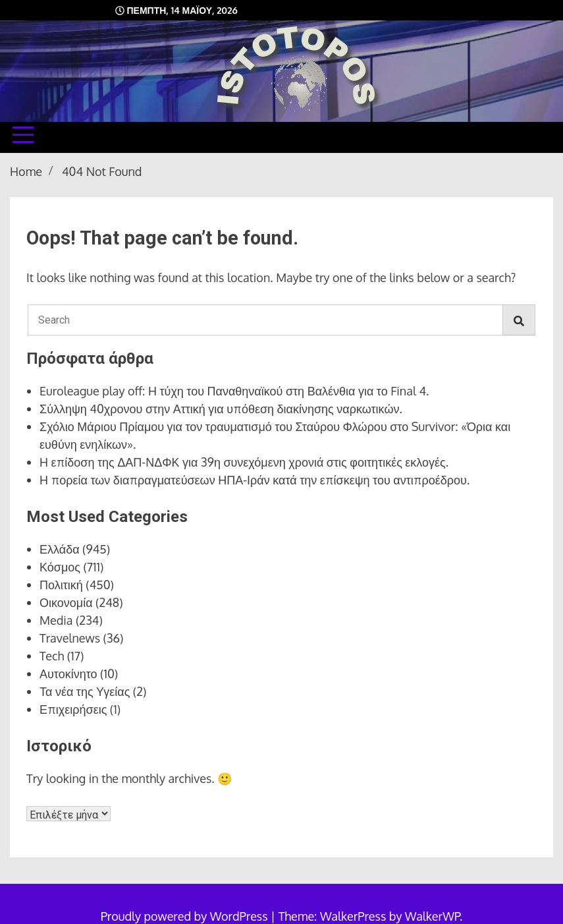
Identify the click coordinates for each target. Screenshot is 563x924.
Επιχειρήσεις (73, 709)
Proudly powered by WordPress (186, 916)
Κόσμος (60, 567)
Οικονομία (66, 602)
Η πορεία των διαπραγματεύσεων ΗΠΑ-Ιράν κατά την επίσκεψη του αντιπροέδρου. (255, 480)
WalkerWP (432, 916)
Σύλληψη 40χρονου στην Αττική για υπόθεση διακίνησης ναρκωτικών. (221, 409)
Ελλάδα (60, 549)
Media (56, 620)
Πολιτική (61, 585)
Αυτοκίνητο (68, 674)
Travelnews (70, 638)
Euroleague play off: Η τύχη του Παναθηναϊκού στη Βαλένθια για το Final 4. (234, 391)
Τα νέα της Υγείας (85, 691)
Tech (52, 656)
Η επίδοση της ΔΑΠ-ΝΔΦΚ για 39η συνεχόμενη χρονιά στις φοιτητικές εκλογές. (244, 462)
